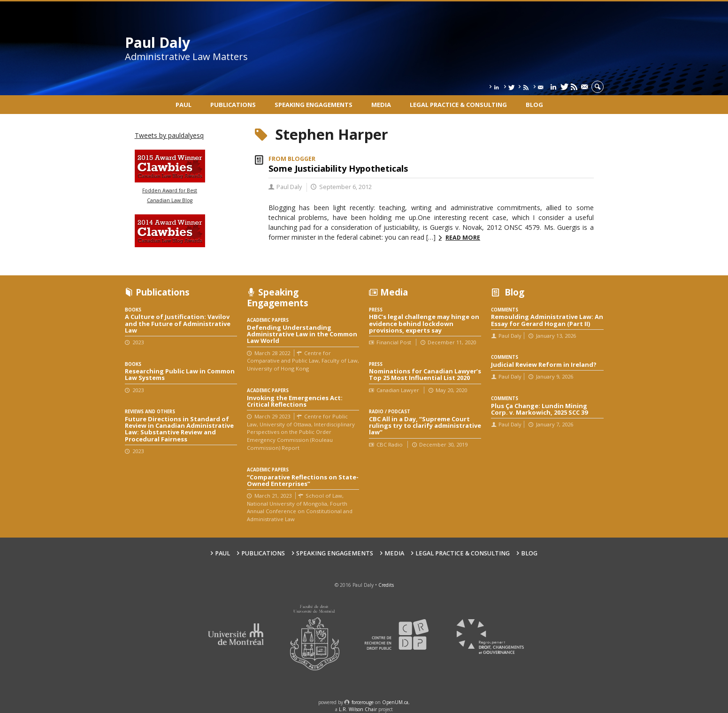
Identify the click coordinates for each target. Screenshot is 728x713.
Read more (463, 238)
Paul (184, 105)
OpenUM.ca (395, 702)
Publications (233, 105)
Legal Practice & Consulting (458, 105)
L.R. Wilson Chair (358, 709)
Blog (534, 105)
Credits (386, 585)
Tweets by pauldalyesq (169, 135)
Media (381, 105)
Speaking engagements (314, 105)
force (363, 702)
